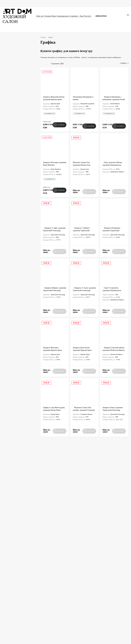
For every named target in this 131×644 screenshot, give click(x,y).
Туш (22, 198)
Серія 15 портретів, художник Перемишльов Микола (112, 286)
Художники (72, 591)
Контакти (99, 604)
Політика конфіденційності (105, 595)
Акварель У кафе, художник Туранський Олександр (52, 227)
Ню (9, 183)
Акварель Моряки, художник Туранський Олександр (52, 286)
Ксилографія (12, 198)
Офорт (27, 203)
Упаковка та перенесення (11, 617)
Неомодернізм (13, 228)
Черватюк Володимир (15, 138)
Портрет (22, 178)
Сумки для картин (77, 3)
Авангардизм (26, 238)
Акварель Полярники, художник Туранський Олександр (112, 227)
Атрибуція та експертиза (76, 601)
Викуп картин (100, 591)
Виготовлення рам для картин (45, 603)
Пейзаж (22, 173)
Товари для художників (10, 614)
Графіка (26, 3)
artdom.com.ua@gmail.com (71, 566)
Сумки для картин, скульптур (78, 604)
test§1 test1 (78, 500)
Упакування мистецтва (43, 596)
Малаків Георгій (13, 143)
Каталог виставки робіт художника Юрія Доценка (84, 528)
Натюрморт (12, 178)
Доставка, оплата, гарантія (77, 598)
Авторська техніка (14, 203)
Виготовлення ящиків (42, 600)
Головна (6, 3)
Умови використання (103, 598)
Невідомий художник (15, 148)
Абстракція (11, 173)
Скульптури (50, 3)
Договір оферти (101, 601)
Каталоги (62, 3)
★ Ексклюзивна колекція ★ (12, 591)
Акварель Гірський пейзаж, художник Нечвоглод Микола (114, 345)
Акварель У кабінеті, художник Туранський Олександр (82, 227)
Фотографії (37, 3)
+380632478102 (103, 15)
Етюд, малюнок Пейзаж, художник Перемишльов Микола (113, 165)
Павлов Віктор (13, 133)
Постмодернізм (13, 233)
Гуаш (9, 208)
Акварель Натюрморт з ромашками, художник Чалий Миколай (113, 103)
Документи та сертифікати (11, 611)
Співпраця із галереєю (75, 607)
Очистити (26, 259)
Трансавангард (13, 238)
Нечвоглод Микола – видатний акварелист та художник (113, 487)
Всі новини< (13, 464)
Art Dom (49, 494)
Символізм (11, 243)
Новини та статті (94, 3)
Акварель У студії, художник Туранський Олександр (82, 286)
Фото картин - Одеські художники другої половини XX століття (54, 528)
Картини (16, 3)
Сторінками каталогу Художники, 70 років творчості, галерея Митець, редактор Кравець (113, 532)
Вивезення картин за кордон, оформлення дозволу (45, 592)
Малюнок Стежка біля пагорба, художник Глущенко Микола (84, 404)
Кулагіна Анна (13, 153)
